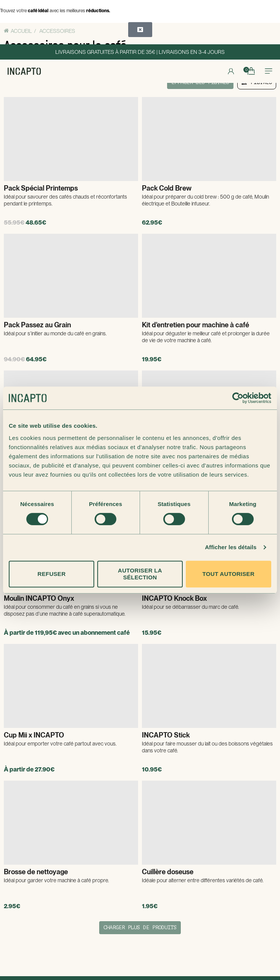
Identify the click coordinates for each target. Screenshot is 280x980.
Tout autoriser (229, 574)
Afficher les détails (231, 547)
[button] (140, 30)
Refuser (51, 574)
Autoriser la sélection (140, 574)
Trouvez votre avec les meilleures (55, 11)
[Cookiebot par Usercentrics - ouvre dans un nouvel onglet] (238, 398)
